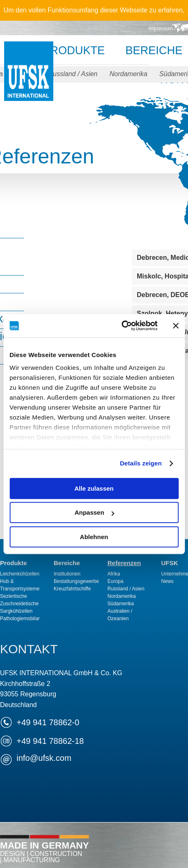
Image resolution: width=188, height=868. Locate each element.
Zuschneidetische (19, 604)
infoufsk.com (44, 758)
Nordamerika (129, 74)
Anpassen (94, 512)
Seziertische (13, 596)
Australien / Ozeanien (120, 615)
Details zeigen (141, 463)
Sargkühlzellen (16, 611)
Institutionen (67, 574)
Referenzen (124, 563)
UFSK (29, 80)
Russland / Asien (73, 74)
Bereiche (67, 563)
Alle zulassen (94, 488)
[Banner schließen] (176, 326)
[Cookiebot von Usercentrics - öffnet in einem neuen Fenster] (121, 326)
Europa (115, 581)
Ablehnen (94, 537)
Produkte (74, 50)
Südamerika (121, 604)
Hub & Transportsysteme (20, 585)
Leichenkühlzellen (20, 574)
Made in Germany (44, 852)
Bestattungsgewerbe (76, 581)
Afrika (114, 574)
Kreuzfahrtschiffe (72, 589)
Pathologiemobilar (20, 619)
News (167, 581)
